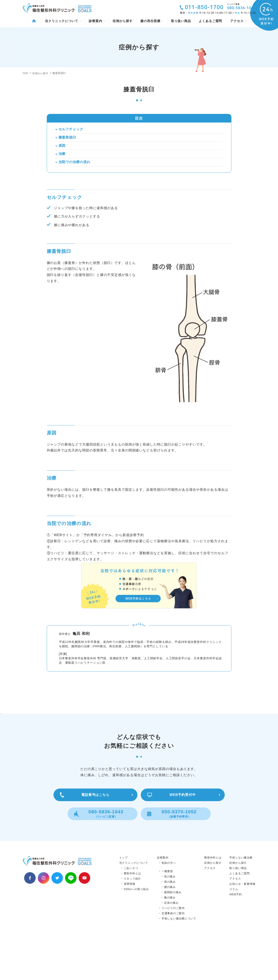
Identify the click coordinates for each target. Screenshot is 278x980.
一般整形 (167, 915)
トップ (123, 901)
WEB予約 (236, 938)
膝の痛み (170, 941)
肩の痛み (170, 925)
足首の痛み (171, 946)
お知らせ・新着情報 (242, 927)
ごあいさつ (131, 911)
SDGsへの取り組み (136, 932)
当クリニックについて (63, 21)
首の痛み (170, 920)
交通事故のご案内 (173, 957)
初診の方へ (169, 906)
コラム (234, 932)
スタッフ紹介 (132, 922)
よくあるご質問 (210, 21)
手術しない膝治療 (241, 901)
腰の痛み (170, 930)
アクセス (238, 21)
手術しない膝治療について (179, 962)
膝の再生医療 (152, 21)
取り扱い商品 (181, 21)
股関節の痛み (173, 936)
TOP (25, 73)
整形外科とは (132, 917)
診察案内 (97, 21)
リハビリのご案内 (173, 951)
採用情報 (130, 927)
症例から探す (123, 21)
